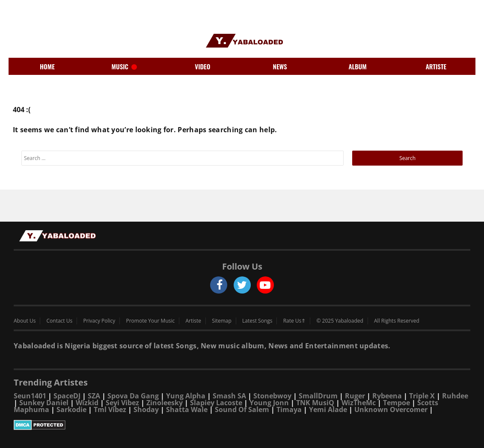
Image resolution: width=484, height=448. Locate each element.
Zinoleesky (165, 403)
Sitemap (222, 321)
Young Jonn (269, 403)
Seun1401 (30, 396)
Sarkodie (71, 409)
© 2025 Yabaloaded (340, 321)
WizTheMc (359, 403)
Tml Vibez (110, 409)
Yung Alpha (186, 396)
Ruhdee (455, 396)
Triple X (422, 396)
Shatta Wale (187, 409)
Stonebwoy (272, 396)
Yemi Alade (328, 409)
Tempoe (396, 403)
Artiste (193, 321)
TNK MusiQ (315, 403)
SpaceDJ (67, 396)
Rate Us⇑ (295, 321)
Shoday (146, 409)
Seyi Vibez (122, 403)
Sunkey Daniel (44, 403)
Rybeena (387, 396)
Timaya (289, 409)
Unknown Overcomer (391, 409)
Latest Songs (257, 321)
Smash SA (229, 396)
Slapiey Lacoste (216, 403)
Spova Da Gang (133, 396)
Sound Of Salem (242, 409)
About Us (25, 321)
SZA (94, 396)
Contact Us (60, 321)
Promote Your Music (151, 321)
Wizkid (87, 403)
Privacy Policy (99, 321)
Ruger (355, 396)
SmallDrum (318, 396)
